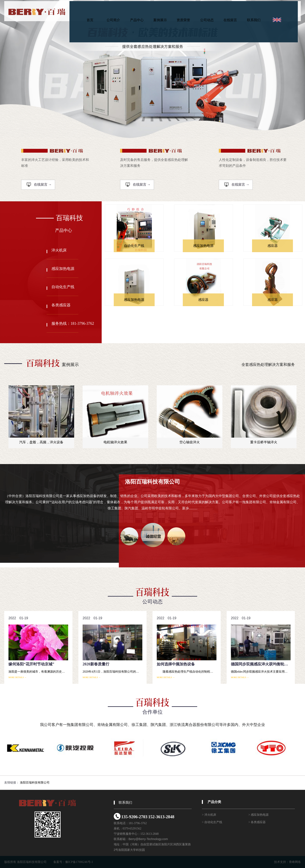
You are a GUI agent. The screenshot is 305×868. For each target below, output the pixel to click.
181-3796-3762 (138, 823)
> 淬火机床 (209, 815)
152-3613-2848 (161, 817)
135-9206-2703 (134, 817)
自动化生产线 (63, 287)
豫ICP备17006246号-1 (79, 862)
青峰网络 (295, 862)
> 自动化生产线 (212, 822)
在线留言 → (39, 185)
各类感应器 (61, 305)
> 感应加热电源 (259, 815)
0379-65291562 (132, 829)
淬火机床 (59, 250)
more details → (17, 677)
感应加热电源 (63, 269)
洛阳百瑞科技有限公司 (35, 783)
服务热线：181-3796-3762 (73, 323)
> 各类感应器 (257, 822)
